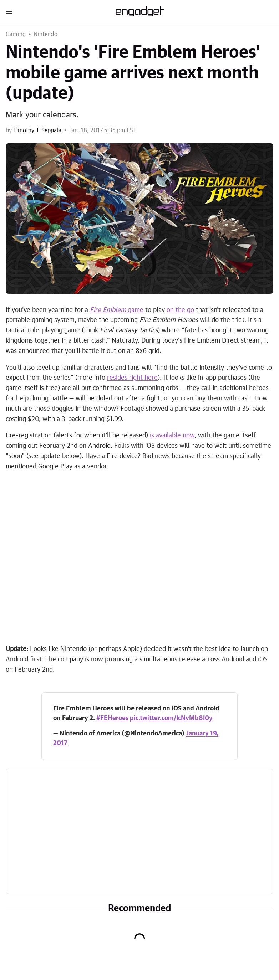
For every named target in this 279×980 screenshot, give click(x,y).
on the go (180, 310)
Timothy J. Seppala (37, 130)
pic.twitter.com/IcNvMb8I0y (171, 718)
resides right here (132, 378)
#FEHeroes (112, 718)
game (117, 310)
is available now (172, 436)
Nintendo (45, 34)
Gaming (16, 34)
